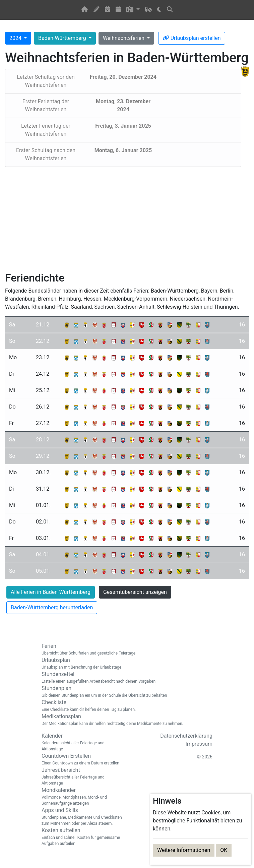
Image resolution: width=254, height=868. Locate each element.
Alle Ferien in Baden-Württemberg (51, 592)
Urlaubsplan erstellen (192, 38)
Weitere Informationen (184, 850)
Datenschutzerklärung (186, 736)
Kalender (82, 742)
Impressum (199, 744)
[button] (133, 10)
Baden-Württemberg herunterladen (52, 607)
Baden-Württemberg (63, 38)
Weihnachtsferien (124, 38)
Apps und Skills (82, 817)
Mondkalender (82, 797)
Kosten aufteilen (82, 837)
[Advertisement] (127, 219)
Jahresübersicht (82, 777)
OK (224, 850)
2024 (16, 38)
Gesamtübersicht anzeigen (135, 592)
